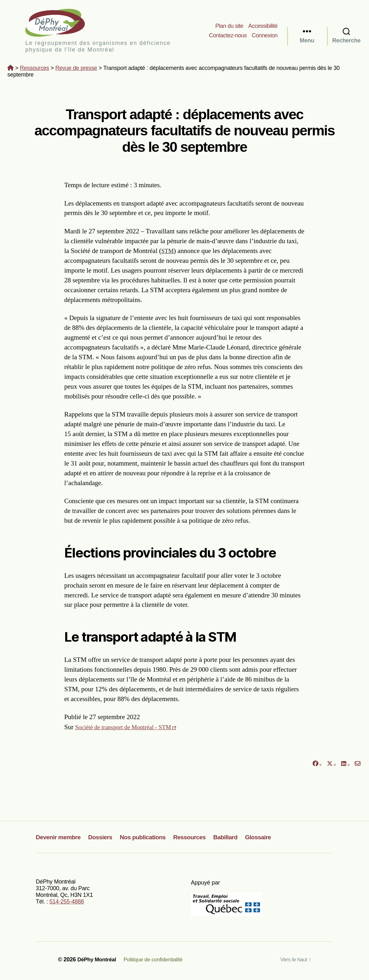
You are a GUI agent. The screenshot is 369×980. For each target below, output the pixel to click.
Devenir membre (60, 839)
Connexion (265, 37)
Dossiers (106, 839)
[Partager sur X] (331, 766)
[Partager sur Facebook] (317, 766)
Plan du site (229, 27)
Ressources (34, 71)
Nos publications (153, 839)
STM (168, 253)
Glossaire (277, 839)
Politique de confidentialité (159, 962)
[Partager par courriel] (358, 766)
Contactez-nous (228, 37)
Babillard (242, 839)
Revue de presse (76, 71)
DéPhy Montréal (63, 24)
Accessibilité (263, 27)
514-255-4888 (67, 904)
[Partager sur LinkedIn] (345, 766)
